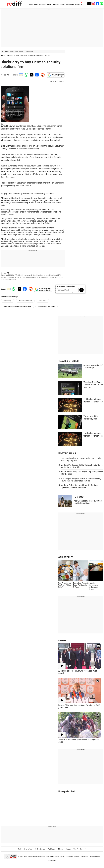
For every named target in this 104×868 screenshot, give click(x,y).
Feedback (77, 856)
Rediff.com (28, 856)
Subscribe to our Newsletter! (66, 287)
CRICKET (56, 4)
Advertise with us (39, 856)
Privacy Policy (60, 856)
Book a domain (40, 849)
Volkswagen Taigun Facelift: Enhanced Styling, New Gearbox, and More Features (81, 480)
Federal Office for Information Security (17, 306)
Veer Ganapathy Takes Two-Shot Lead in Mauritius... (88, 502)
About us (85, 856)
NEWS (36, 4)
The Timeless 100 (80, 849)
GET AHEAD (70, 4)
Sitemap (70, 856)
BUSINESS (43, 4)
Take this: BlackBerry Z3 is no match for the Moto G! (93, 385)
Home (3, 55)
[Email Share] (21, 75)
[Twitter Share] (31, 75)
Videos (68, 849)
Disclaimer (50, 856)
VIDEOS (62, 641)
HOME (31, 4)
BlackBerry (7, 301)
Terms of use (94, 856)
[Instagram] (93, 4)
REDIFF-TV (79, 4)
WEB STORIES (66, 557)
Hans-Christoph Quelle (47, 306)
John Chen (43, 301)
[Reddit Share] (42, 75)
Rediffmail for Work (25, 849)
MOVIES (50, 4)
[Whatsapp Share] (26, 75)
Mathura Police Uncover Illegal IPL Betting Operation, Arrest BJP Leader (79, 486)
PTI (8, 75)
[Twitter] (89, 4)
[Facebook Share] (37, 75)
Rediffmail (52, 849)
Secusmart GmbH (25, 301)
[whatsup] (102, 4)
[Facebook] (98, 4)
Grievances (52, 860)
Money (61, 849)
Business (10, 55)
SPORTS (63, 4)
